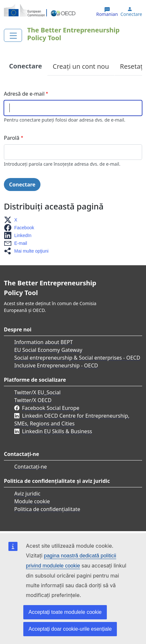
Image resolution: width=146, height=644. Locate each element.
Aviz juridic (27, 494)
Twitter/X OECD (33, 400)
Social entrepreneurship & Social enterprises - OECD (77, 358)
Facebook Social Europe (51, 408)
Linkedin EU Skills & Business (57, 431)
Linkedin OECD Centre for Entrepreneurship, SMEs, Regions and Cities (72, 420)
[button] (12, 220)
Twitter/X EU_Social (37, 392)
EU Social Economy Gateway (48, 350)
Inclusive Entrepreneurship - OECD (56, 365)
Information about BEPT (44, 342)
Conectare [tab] (26, 66)
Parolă (12, 138)
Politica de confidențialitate (47, 509)
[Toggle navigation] (13, 35)
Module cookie (32, 501)
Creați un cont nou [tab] (81, 66)
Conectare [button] (131, 14)
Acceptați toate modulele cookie (65, 612)
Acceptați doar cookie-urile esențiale (70, 629)
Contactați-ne (31, 467)
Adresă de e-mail (24, 94)
